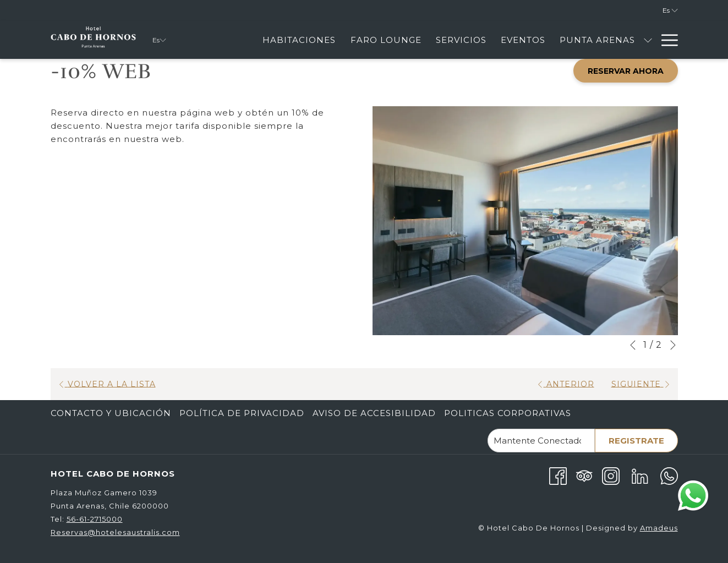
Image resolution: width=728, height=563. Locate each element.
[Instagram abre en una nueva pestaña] (611, 475)
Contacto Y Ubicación (111, 413)
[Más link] (666, 40)
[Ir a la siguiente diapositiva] (673, 345)
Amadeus (659, 528)
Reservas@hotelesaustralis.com (115, 532)
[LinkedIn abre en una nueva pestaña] (640, 475)
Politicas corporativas (508, 413)
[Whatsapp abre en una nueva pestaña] (669, 475)
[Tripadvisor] (584, 475)
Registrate (636, 441)
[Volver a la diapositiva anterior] (633, 345)
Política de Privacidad (242, 413)
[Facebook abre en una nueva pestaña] (558, 475)
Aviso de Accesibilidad (374, 413)
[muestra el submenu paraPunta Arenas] (648, 40)
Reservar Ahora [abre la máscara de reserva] (626, 71)
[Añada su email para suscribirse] (541, 441)
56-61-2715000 (95, 519)
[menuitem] (299, 40)
